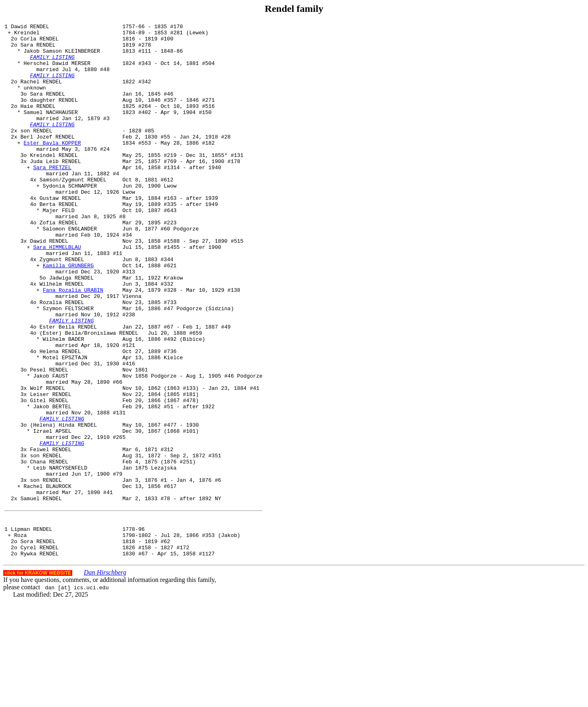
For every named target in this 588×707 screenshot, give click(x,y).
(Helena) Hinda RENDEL (63, 506)
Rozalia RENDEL (62, 358)
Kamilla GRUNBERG (68, 314)
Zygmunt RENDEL (62, 307)
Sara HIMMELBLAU (57, 292)
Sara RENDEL (38, 49)
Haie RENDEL (38, 123)
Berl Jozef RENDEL (48, 160)
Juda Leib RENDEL (55, 189)
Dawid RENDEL (49, 285)
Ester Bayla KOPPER (52, 167)
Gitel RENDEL (49, 476)
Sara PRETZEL (52, 197)
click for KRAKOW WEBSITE (38, 678)
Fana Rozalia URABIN (73, 344)
